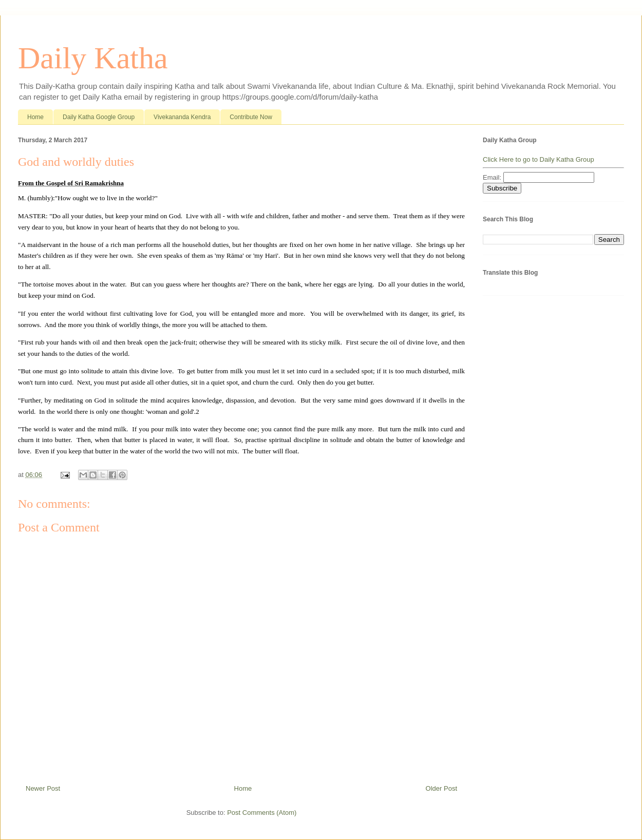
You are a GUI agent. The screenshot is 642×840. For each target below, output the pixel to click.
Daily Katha (93, 58)
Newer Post (43, 788)
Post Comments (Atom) (262, 813)
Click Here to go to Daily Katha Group (539, 159)
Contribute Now (251, 117)
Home (35, 117)
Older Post (441, 788)
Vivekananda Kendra (182, 117)
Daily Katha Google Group (99, 117)
